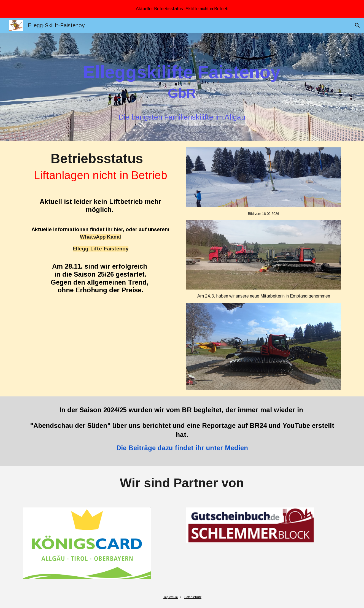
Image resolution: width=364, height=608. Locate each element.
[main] (182, 91)
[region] (182, 9)
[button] (357, 25)
